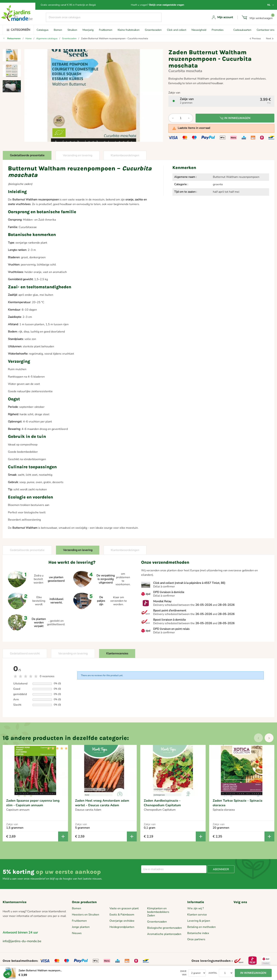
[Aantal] (181, 118)
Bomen (58, 30)
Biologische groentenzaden (164, 928)
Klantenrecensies (117, 654)
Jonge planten (81, 927)
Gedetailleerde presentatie (27, 155)
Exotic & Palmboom (122, 915)
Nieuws (77, 933)
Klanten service (197, 915)
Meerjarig (88, 30)
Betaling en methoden (201, 927)
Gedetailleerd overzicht (25, 654)
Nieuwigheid (199, 30)
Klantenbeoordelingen (125, 155)
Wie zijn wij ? (195, 908)
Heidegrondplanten (122, 927)
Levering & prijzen (199, 921)
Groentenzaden (157, 922)
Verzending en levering (78, 155)
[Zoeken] (104, 17)
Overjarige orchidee (122, 921)
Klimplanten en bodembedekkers (158, 910)
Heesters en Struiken (86, 915)
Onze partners (196, 939)
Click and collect (177, 30)
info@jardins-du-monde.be (22, 941)
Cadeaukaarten (242, 30)
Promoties (218, 30)
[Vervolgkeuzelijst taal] (271, 5)
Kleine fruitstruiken (129, 30)
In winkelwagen (235, 118)
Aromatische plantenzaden (164, 934)
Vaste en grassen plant (124, 908)
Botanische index (198, 933)
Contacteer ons (266, 30)
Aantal (213, 973)
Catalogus (42, 30)
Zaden (151, 915)
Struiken (72, 30)
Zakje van (183, 973)
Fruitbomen (106, 30)
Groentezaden (153, 30)
